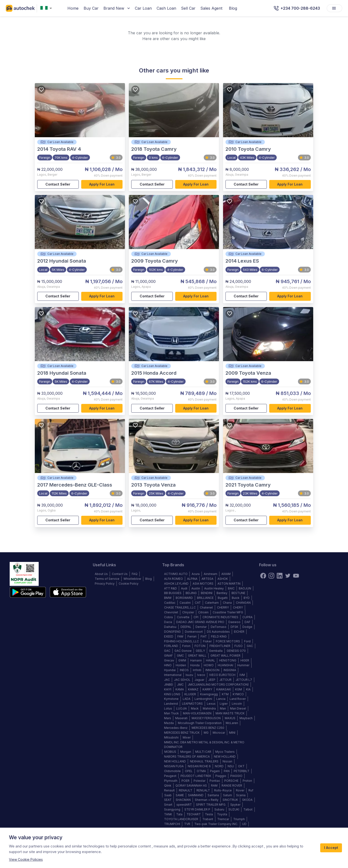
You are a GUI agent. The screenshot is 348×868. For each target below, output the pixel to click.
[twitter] (288, 576)
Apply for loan (102, 184)
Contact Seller (58, 184)
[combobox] (47, 8)
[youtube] (296, 576)
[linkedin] (280, 576)
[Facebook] (263, 576)
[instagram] (271, 576)
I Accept (331, 848)
